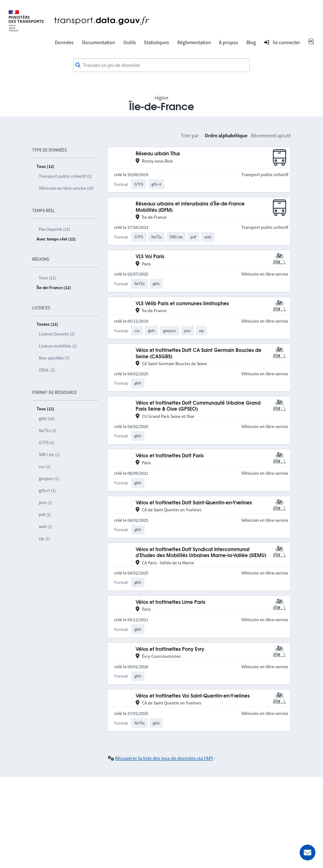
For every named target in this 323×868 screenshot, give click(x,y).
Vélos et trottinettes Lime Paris (170, 602)
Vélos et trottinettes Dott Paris (170, 456)
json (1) (46, 502)
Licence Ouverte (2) (57, 334)
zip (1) (44, 538)
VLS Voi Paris (150, 257)
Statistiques (156, 42)
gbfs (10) (47, 419)
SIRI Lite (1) (49, 455)
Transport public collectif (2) (65, 176)
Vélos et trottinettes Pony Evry (170, 649)
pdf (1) (45, 514)
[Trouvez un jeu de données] (161, 65)
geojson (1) (49, 479)
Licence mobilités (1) (58, 346)
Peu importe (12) (54, 229)
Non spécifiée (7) (54, 358)
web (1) (46, 526)
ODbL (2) (47, 370)
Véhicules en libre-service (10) (66, 188)
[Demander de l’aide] (308, 853)
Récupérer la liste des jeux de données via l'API (164, 758)
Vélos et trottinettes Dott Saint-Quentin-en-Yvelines (194, 503)
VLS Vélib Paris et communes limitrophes (182, 304)
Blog (251, 42)
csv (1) (45, 467)
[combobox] (161, 65)
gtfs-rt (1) (47, 490)
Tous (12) (47, 278)
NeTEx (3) (47, 431)
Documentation (99, 42)
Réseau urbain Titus (158, 154)
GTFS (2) (47, 443)
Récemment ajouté (271, 135)
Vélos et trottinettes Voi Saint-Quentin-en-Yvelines (193, 696)
